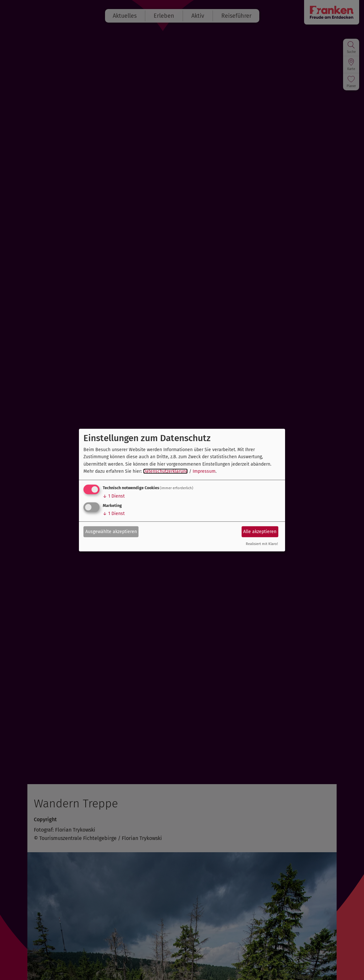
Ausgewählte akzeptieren (111, 532)
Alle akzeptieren (260, 532)
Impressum (204, 471)
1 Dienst (114, 496)
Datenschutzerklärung (165, 471)
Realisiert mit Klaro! (262, 544)
